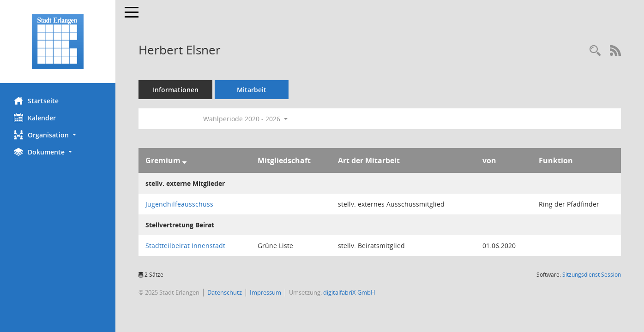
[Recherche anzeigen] (595, 51)
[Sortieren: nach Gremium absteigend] (184, 160)
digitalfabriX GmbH (349, 292)
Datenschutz (225, 292)
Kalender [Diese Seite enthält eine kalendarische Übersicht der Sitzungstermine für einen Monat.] (35, 118)
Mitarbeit (252, 90)
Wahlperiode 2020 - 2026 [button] (245, 119)
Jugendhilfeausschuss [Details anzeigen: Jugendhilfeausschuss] (179, 204)
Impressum (265, 292)
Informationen (176, 90)
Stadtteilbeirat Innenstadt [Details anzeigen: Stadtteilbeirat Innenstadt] (185, 246)
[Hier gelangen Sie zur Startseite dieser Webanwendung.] (58, 41)
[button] (58, 135)
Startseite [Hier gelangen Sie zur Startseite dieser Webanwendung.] (36, 101)
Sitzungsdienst (592, 275)
